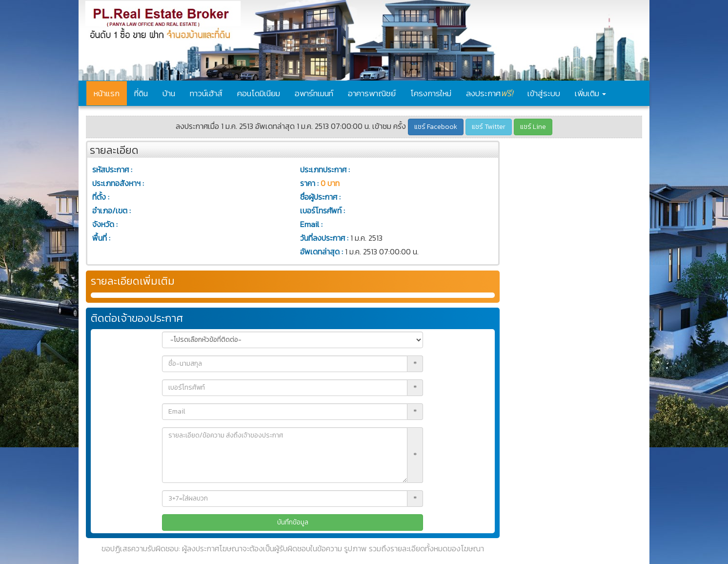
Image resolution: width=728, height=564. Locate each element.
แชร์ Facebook (436, 127)
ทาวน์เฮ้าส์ (206, 93)
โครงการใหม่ (431, 93)
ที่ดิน (141, 93)
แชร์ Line (533, 127)
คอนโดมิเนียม (259, 93)
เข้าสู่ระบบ (544, 93)
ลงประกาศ (489, 93)
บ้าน (169, 93)
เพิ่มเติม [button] (590, 93)
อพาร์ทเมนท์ (314, 93)
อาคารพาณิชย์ (372, 93)
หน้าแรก (107, 93)
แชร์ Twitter (489, 127)
